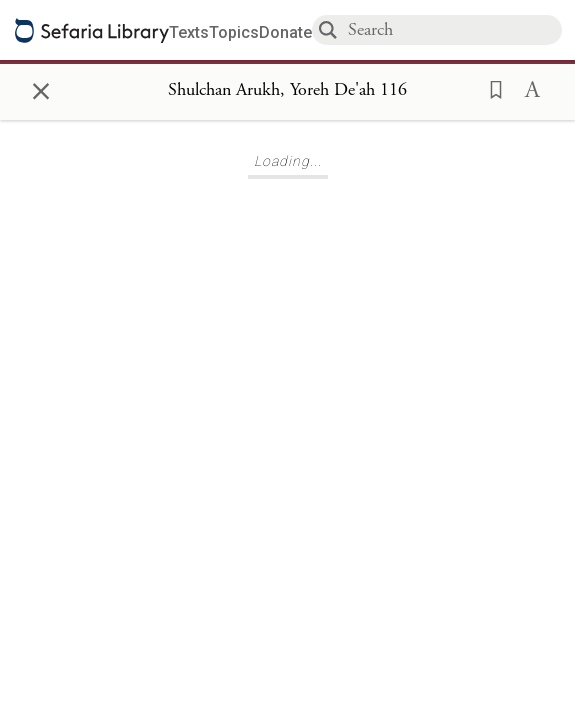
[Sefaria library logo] (92, 30)
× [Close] (41, 88)
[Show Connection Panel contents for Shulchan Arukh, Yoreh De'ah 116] (287, 91)
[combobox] (454, 29)
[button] (490, 88)
